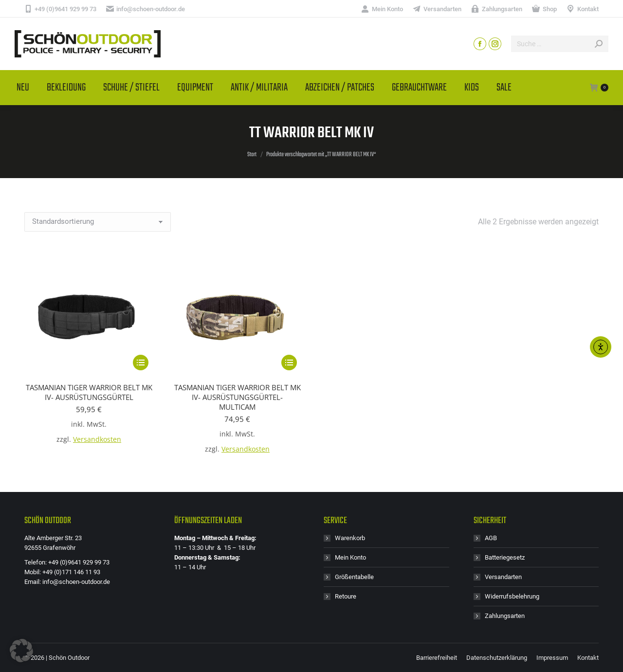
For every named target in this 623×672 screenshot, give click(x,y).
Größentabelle (354, 577)
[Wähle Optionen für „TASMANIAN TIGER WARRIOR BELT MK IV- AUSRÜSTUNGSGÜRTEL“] (141, 363)
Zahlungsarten (505, 616)
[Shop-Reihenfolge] (98, 222)
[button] (21, 651)
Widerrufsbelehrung (512, 596)
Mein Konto (350, 557)
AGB (491, 538)
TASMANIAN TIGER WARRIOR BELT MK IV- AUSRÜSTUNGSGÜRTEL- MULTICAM (238, 397)
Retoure (346, 596)
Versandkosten (97, 439)
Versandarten (503, 577)
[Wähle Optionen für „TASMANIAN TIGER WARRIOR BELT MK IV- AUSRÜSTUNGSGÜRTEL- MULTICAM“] (289, 363)
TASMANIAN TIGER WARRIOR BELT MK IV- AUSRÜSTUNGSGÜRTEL (89, 392)
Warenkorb (350, 538)
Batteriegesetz (505, 557)
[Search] (560, 44)
